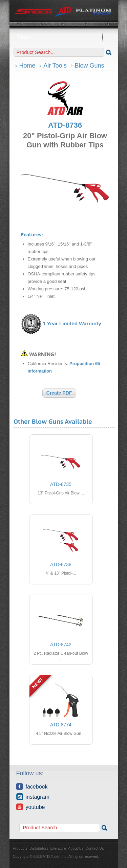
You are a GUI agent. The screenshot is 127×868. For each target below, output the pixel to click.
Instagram (33, 797)
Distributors (39, 848)
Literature (58, 848)
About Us (76, 848)
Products (20, 848)
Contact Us (94, 848)
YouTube (31, 807)
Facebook (32, 786)
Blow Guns (90, 66)
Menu (63, 37)
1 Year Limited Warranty (72, 323)
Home (27, 66)
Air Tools (55, 66)
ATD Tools (64, 12)
